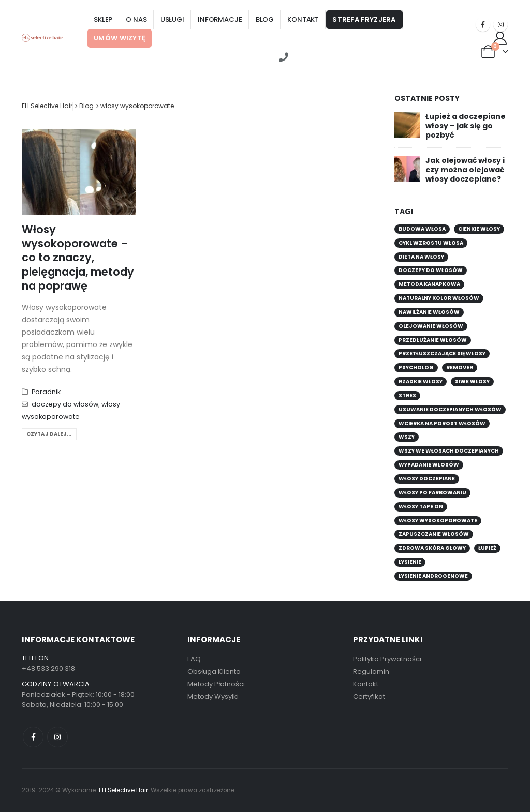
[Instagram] (500, 24)
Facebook (33, 737)
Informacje (220, 19)
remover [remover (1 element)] (460, 367)
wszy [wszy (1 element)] (407, 437)
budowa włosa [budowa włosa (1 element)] (422, 229)
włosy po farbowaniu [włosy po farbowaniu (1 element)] (432, 493)
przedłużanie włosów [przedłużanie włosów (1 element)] (433, 340)
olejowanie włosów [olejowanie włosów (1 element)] (431, 326)
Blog (265, 19)
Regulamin (371, 672)
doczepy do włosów (65, 404)
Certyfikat (369, 696)
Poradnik (46, 392)
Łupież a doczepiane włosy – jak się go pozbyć (466, 126)
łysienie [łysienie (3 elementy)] (410, 562)
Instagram (57, 737)
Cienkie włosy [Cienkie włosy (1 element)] (479, 229)
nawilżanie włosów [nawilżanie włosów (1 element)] (429, 312)
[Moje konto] (500, 38)
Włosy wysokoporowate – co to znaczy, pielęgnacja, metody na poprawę (78, 258)
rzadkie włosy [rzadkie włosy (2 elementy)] (421, 381)
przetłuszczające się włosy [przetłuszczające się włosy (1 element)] (442, 354)
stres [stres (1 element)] (407, 395)
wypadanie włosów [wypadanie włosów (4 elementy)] (429, 465)
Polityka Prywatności (387, 659)
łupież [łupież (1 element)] (487, 548)
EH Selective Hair (47, 106)
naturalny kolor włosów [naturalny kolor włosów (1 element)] (439, 298)
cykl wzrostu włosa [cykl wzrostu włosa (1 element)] (431, 243)
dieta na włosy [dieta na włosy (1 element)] (421, 257)
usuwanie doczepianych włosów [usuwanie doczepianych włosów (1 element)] (450, 409)
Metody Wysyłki (213, 696)
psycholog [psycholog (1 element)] (416, 367)
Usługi (172, 19)
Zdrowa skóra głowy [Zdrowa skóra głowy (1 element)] (432, 548)
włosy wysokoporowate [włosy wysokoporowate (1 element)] (438, 521)
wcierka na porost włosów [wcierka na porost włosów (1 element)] (442, 423)
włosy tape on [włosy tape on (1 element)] (421, 507)
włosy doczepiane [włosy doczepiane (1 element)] (427, 479)
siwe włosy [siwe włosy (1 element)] (472, 381)
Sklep (103, 19)
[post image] (79, 172)
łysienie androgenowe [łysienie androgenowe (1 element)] (433, 576)
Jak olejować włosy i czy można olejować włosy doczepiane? (465, 170)
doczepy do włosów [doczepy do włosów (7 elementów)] (431, 270)
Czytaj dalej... (49, 434)
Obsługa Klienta (214, 672)
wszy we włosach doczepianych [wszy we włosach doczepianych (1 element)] (449, 451)
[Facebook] (483, 24)
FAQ (194, 659)
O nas (136, 19)
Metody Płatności (216, 684)
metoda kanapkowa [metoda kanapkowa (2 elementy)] (429, 284)
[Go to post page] (407, 124)
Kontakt (303, 19)
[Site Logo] (42, 37)
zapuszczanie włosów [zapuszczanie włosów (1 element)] (434, 534)
